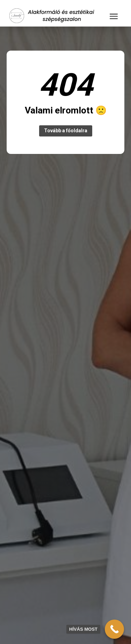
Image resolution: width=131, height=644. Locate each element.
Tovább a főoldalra (66, 131)
